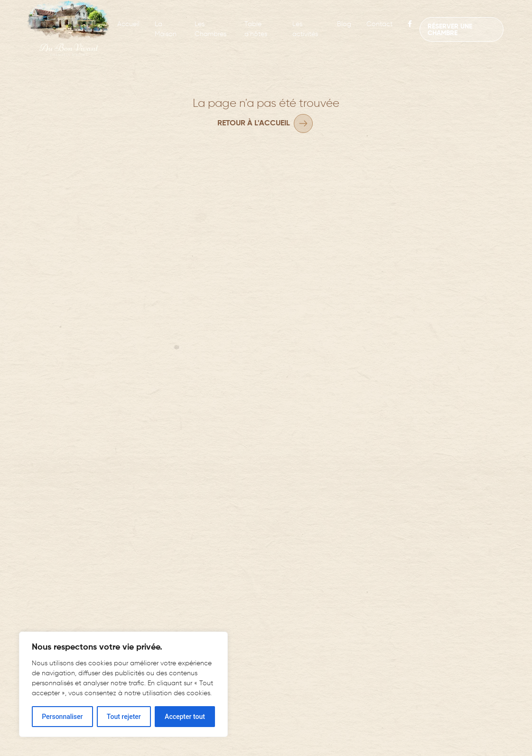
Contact (379, 24)
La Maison (166, 29)
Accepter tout (185, 717)
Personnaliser (62, 717)
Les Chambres (210, 29)
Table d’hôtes (256, 29)
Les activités (305, 29)
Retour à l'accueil (254, 123)
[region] (123, 684)
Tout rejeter (124, 717)
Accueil (128, 24)
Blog (344, 24)
